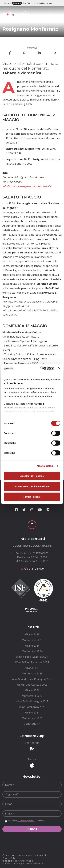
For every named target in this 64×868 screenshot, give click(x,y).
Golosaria (17, 3)
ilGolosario (7, 3)
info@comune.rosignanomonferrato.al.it (27, 186)
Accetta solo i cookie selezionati (32, 486)
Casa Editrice (28, 3)
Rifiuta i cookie (32, 497)
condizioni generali (26, 821)
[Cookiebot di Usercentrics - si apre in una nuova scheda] (41, 368)
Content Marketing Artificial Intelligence (23, 863)
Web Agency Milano (23, 861)
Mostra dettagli (45, 466)
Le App (49, 3)
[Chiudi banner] (59, 368)
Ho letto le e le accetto (26, 821)
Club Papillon (40, 3)
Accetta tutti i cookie (32, 476)
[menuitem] (32, 634)
